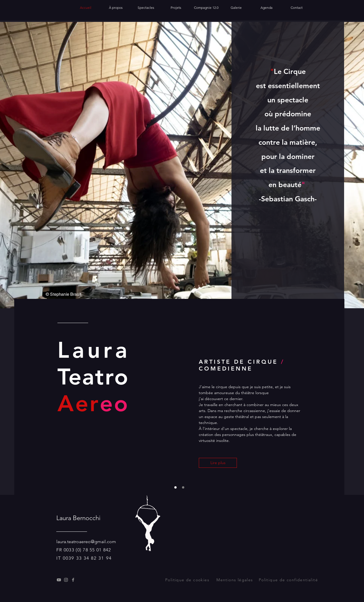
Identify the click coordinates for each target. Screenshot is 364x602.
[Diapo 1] (175, 487)
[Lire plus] (218, 463)
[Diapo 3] (183, 487)
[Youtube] (59, 580)
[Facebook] (73, 580)
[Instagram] (66, 580)
